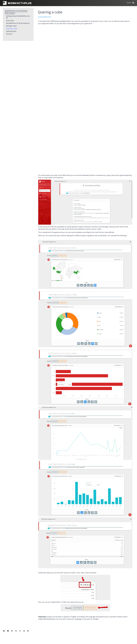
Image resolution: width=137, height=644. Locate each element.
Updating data (11, 31)
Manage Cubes (11, 26)
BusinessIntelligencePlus (45, 17)
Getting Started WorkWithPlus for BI (18, 17)
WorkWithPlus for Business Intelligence (16, 12)
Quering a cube (12, 29)
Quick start (10, 21)
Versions (9, 34)
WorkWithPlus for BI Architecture (18, 23)
